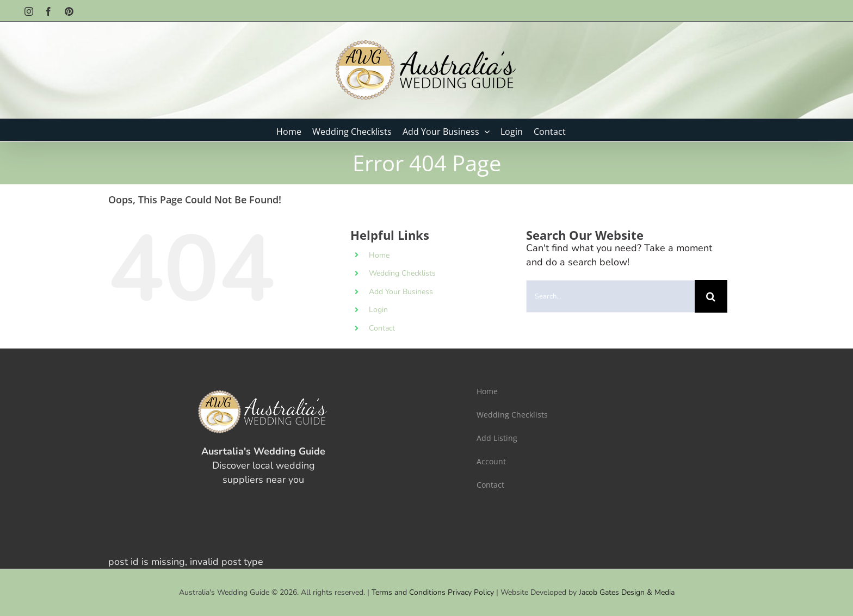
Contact (382, 328)
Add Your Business (401, 292)
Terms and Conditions (409, 592)
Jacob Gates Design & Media (627, 592)
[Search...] (610, 296)
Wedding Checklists (402, 273)
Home (379, 255)
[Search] (711, 296)
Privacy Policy (471, 592)
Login (378, 310)
